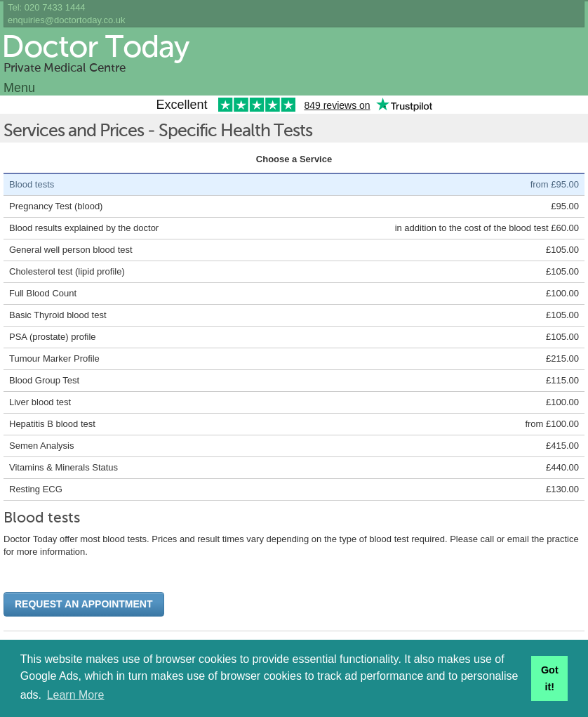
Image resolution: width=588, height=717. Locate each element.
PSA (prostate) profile (53, 337)
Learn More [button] (76, 695)
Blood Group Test (44, 380)
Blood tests (32, 184)
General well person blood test (71, 250)
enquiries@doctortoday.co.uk (67, 20)
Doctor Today (95, 48)
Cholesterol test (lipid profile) (67, 271)
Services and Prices (74, 132)
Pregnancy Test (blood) (56, 206)
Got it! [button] (550, 678)
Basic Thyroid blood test (58, 315)
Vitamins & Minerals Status (64, 467)
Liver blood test (40, 402)
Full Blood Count (43, 293)
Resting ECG (36, 489)
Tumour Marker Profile (54, 358)
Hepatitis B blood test (52, 424)
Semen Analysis (42, 446)
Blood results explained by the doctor (84, 228)
